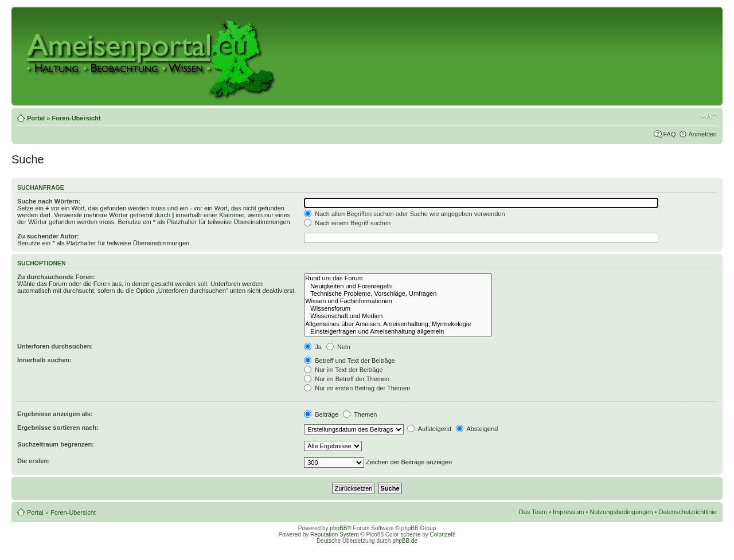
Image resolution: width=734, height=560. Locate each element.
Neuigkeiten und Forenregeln (398, 286)
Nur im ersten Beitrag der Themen (357, 388)
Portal (36, 118)
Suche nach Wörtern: (49, 201)
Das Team (533, 512)
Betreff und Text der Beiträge (350, 361)
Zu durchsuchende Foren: (56, 277)
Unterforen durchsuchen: (55, 346)
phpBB (338, 528)
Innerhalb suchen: (44, 360)
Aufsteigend (429, 429)
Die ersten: (34, 461)
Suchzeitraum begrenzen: (56, 444)
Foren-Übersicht (76, 118)
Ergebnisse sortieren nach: (58, 428)
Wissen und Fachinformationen (398, 301)
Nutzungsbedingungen (621, 512)
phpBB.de (405, 541)
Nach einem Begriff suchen (347, 223)
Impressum (568, 512)
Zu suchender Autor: (48, 236)
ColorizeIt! (443, 534)
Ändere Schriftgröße (708, 116)
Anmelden (702, 134)
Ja (313, 347)
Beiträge (321, 414)
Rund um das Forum (398, 278)
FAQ (669, 134)
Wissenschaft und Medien (398, 316)
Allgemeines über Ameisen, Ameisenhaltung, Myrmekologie (398, 324)
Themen (360, 414)
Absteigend (477, 429)
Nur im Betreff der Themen (347, 379)
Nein (338, 347)
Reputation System (335, 534)
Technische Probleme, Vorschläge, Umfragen (398, 294)
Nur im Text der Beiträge (343, 370)
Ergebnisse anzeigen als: (55, 414)
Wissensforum (398, 309)
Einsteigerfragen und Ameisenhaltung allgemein (398, 332)
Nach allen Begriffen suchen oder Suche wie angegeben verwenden (404, 214)
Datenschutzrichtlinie (688, 512)
